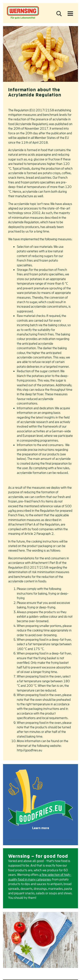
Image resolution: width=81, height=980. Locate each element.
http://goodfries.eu (30, 750)
